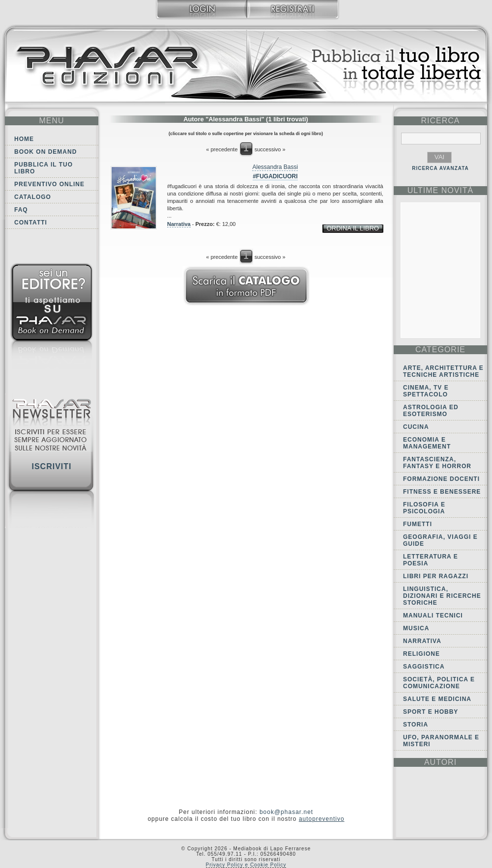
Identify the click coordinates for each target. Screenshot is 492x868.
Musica (416, 628)
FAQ (21, 210)
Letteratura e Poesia (431, 560)
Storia (416, 725)
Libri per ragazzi (436, 576)
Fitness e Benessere (442, 492)
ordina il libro (352, 228)
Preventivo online (49, 184)
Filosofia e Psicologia (424, 508)
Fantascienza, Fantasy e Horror (437, 463)
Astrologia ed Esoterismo (431, 411)
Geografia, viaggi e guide (440, 540)
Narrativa (179, 224)
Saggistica (424, 667)
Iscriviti (51, 466)
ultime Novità (441, 190)
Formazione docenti (441, 479)
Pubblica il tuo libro (43, 168)
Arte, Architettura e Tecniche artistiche (443, 371)
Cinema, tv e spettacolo (426, 391)
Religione (421, 654)
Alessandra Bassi (275, 167)
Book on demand (45, 152)
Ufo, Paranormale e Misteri (441, 741)
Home (24, 139)
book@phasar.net (286, 812)
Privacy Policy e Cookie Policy (246, 865)
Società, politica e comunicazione (439, 683)
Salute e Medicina (437, 699)
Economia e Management (427, 443)
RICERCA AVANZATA (440, 168)
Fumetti (418, 524)
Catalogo (33, 197)
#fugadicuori (275, 176)
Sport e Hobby (431, 712)
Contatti (31, 223)
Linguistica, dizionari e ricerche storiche (442, 596)
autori (440, 762)
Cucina (416, 427)
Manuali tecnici (433, 616)
